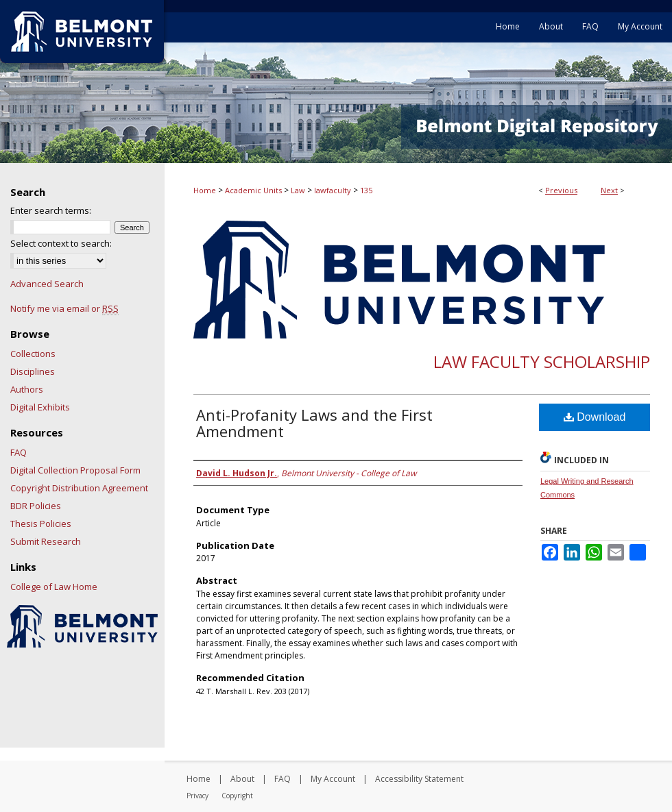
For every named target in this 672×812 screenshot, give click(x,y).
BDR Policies (36, 506)
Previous (561, 190)
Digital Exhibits (40, 407)
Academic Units (253, 190)
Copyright (237, 796)
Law (298, 190)
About (242, 779)
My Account (333, 779)
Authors (27, 389)
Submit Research (46, 541)
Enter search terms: (51, 210)
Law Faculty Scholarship (542, 361)
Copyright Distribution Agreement (79, 488)
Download (595, 417)
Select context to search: (61, 243)
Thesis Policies (41, 524)
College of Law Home (54, 587)
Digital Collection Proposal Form (75, 470)
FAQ (19, 452)
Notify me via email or (64, 308)
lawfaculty (333, 190)
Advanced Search (47, 284)
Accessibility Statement (419, 779)
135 (366, 190)
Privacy (197, 796)
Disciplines (33, 371)
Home (205, 190)
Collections (33, 354)
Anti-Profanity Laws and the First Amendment (314, 423)
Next (609, 190)
